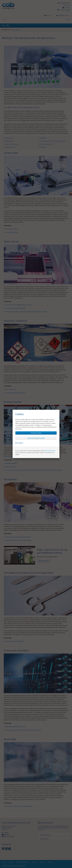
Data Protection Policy (50, 451)
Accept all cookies (36, 433)
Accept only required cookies (36, 438)
